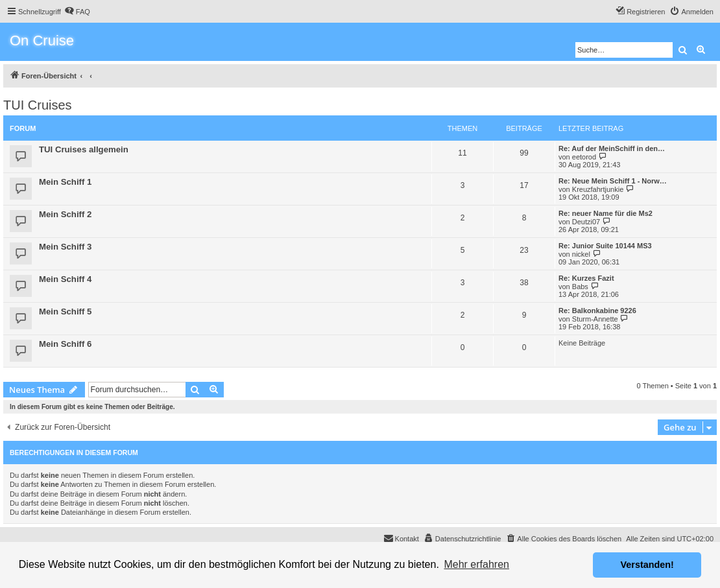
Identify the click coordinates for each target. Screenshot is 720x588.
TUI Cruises (38, 105)
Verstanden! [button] (647, 565)
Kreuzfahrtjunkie (598, 189)
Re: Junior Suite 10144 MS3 (605, 246)
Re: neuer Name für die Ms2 (606, 213)
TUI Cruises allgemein (84, 149)
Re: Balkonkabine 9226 (597, 311)
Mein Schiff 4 (65, 279)
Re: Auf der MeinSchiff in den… (612, 148)
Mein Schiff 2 (65, 214)
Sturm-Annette (595, 319)
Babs (580, 287)
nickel (581, 254)
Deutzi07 (586, 222)
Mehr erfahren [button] (476, 564)
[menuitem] (77, 12)
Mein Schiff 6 (65, 344)
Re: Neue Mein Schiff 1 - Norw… (613, 181)
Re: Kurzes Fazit (586, 278)
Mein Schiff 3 (65, 247)
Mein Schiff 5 (65, 312)
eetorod (584, 157)
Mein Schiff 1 (65, 182)
